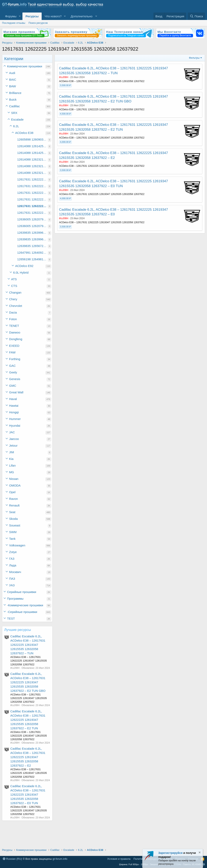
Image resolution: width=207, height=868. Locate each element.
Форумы (11, 16)
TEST (11, 618)
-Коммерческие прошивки (25, 605)
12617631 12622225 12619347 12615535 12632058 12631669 (33, 199)
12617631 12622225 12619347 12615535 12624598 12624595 (33, 193)
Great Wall (16, 392)
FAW (12, 352)
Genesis (15, 379)
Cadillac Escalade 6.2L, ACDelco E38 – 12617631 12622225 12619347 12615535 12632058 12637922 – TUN (28, 645)
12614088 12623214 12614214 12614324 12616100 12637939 (33, 173)
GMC (13, 386)
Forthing (15, 359)
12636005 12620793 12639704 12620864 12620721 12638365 (33, 226)
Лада (13, 565)
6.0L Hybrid (21, 272)
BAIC (13, 80)
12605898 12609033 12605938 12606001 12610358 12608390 (33, 139)
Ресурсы (32, 16)
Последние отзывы (14, 23)
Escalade (17, 119)
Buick (13, 100)
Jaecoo (14, 439)
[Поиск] (196, 16)
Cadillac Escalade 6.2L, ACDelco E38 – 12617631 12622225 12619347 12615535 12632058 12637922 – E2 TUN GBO (28, 682)
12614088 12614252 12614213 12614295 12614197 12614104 (33, 146)
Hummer (15, 419)
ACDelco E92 (24, 266)
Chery (13, 299)
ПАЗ (12, 579)
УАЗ (12, 585)
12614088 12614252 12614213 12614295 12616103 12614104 (33, 153)
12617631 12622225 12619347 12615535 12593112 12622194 (33, 186)
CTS (14, 286)
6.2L (16, 126)
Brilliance (15, 93)
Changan (15, 292)
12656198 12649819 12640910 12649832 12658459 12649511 (33, 259)
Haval (13, 399)
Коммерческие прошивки (25, 66)
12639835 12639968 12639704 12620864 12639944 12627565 (33, 239)
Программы (15, 599)
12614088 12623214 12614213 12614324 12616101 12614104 (33, 166)
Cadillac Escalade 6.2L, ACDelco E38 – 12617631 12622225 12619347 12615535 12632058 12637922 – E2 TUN (28, 720)
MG (12, 472)
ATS (14, 279)
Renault (14, 505)
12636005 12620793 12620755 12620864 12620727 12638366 (33, 219)
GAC (12, 366)
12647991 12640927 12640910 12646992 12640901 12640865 (33, 253)
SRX (14, 113)
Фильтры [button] (194, 58)
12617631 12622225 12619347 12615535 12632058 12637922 (33, 206)
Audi (12, 73)
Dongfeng (16, 339)
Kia (11, 459)
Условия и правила (119, 859)
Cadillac (14, 106)
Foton (13, 319)
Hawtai (14, 406)
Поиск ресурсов (38, 23)
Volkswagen (17, 545)
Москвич (15, 572)
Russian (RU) (12, 859)
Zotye (13, 552)
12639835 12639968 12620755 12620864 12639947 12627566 (33, 233)
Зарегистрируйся (170, 853)
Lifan (12, 465)
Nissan (14, 479)
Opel (12, 492)
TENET (14, 326)
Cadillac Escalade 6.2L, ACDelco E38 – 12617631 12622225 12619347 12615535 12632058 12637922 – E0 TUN (28, 795)
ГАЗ (12, 559)
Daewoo (15, 332)
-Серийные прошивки (22, 612)
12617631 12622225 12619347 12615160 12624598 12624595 (33, 179)
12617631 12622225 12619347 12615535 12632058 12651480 (33, 213)
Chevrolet (16, 306)
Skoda (13, 519)
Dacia (13, 312)
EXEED (14, 346)
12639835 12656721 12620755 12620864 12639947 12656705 (33, 246)
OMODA (15, 485)
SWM (13, 532)
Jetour (13, 445)
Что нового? (53, 16)
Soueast (15, 525)
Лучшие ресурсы (18, 630)
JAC (12, 432)
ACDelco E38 (24, 133)
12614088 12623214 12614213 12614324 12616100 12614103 (33, 159)
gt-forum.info (60, 859)
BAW (13, 86)
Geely (13, 372)
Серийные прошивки (22, 592)
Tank (12, 539)
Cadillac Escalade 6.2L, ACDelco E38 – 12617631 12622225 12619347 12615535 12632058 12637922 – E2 (28, 757)
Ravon (13, 499)
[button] (20, 16)
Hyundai (15, 426)
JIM (12, 452)
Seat (12, 512)
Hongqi (14, 412)
